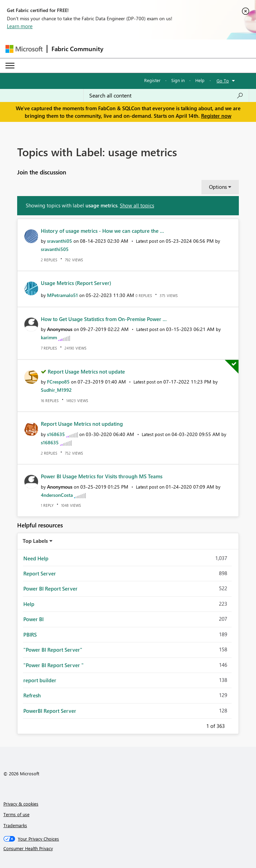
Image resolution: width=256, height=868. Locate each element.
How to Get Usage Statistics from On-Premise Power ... (104, 319)
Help (200, 80)
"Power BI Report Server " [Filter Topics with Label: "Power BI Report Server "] (54, 665)
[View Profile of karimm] (49, 337)
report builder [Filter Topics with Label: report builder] (40, 680)
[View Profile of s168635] (56, 434)
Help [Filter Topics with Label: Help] (29, 604)
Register (152, 80)
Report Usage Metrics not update (86, 372)
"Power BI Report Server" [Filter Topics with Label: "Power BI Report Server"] (53, 650)
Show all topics (137, 205)
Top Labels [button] (35, 541)
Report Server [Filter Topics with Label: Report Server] (40, 573)
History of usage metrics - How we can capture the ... (102, 231)
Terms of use (16, 814)
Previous (198, 725)
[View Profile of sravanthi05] (60, 241)
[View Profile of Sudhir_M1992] (56, 390)
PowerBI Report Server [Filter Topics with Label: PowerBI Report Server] (50, 711)
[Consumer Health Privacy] (128, 848)
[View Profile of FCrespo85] (58, 382)
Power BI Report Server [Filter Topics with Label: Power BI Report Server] (50, 589)
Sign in (178, 80)
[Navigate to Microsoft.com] (24, 49)
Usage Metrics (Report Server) (76, 283)
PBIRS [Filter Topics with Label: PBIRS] (30, 635)
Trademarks (15, 825)
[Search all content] (166, 95)
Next (233, 725)
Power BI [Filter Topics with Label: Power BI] (33, 619)
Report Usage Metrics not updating (82, 424)
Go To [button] (223, 81)
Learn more (20, 26)
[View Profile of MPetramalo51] (62, 295)
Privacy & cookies (21, 804)
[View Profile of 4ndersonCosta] (57, 495)
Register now (216, 116)
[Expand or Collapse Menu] (10, 66)
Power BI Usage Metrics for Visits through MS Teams (102, 476)
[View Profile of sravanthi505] (55, 249)
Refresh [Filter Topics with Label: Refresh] (32, 695)
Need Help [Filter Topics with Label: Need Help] (36, 558)
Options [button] (218, 187)
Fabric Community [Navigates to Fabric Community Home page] (77, 49)
